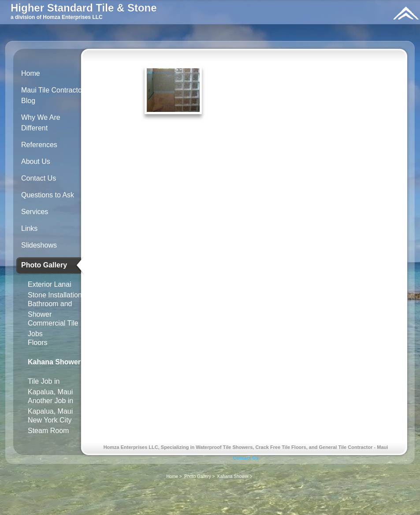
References (39, 145)
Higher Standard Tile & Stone (84, 8)
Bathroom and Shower (50, 307)
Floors (37, 343)
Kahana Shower (54, 362)
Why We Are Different (41, 123)
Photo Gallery (44, 265)
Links (29, 228)
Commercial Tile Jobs (53, 327)
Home (31, 73)
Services (35, 212)
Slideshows (39, 245)
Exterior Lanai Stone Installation (55, 288)
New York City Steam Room (50, 424)
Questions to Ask (48, 195)
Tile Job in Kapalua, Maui (50, 385)
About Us (36, 161)
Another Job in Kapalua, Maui (50, 404)
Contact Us (39, 178)
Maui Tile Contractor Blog (53, 95)
